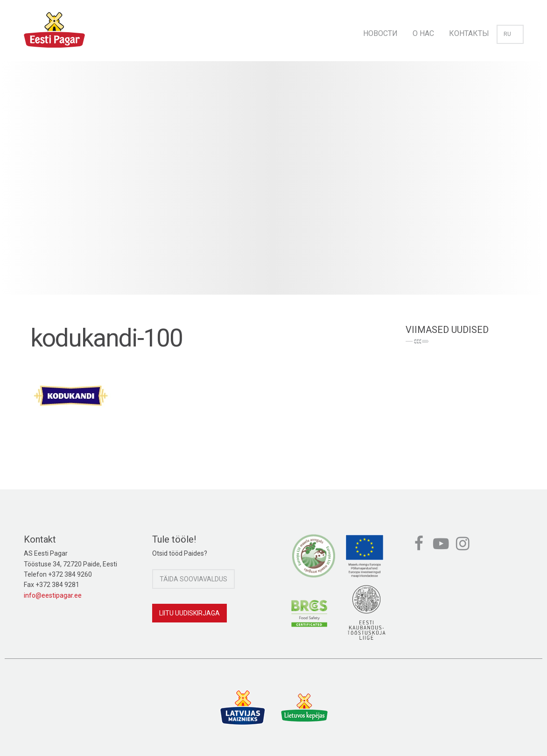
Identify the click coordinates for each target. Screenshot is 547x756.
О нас (423, 33)
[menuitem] (380, 31)
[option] (273, 187)
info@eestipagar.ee (53, 595)
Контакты (469, 33)
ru (510, 34)
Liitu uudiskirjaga (189, 613)
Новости (380, 33)
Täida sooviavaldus (193, 579)
